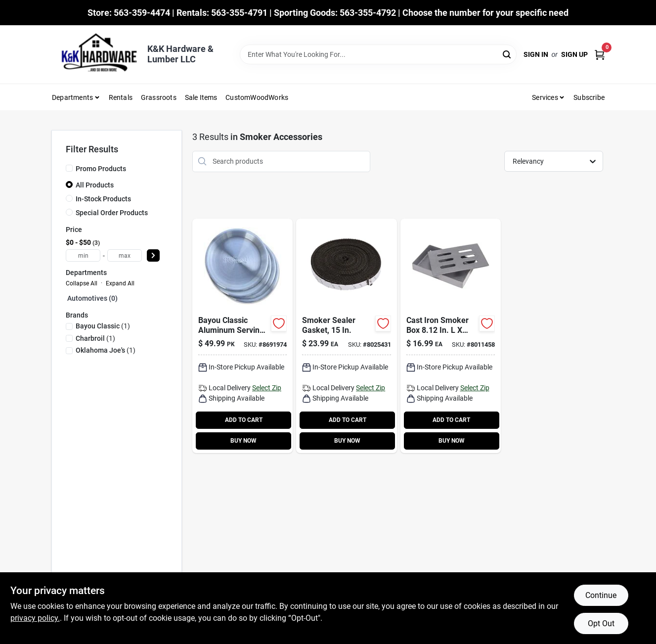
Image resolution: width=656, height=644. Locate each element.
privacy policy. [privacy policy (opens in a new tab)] (35, 618)
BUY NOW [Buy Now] (243, 441)
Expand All (120, 283)
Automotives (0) (92, 298)
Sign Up (574, 54)
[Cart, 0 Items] (600, 55)
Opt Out (601, 623)
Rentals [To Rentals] (121, 97)
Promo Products (101, 169)
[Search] (507, 54)
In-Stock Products (103, 199)
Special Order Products (112, 213)
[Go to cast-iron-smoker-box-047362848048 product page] (451, 336)
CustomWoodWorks (257, 97)
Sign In (536, 54)
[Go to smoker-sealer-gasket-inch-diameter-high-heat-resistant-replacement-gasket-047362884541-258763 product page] (346, 336)
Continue (601, 595)
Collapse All (82, 283)
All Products (95, 185)
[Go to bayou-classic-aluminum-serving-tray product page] (242, 336)
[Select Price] (153, 255)
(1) (103, 326)
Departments (72, 97)
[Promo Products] (69, 168)
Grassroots (159, 97)
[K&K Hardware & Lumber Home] (96, 54)
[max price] (125, 255)
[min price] (83, 255)
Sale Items (201, 97)
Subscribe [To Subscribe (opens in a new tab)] (589, 97)
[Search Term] (378, 54)
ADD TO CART (244, 420)
